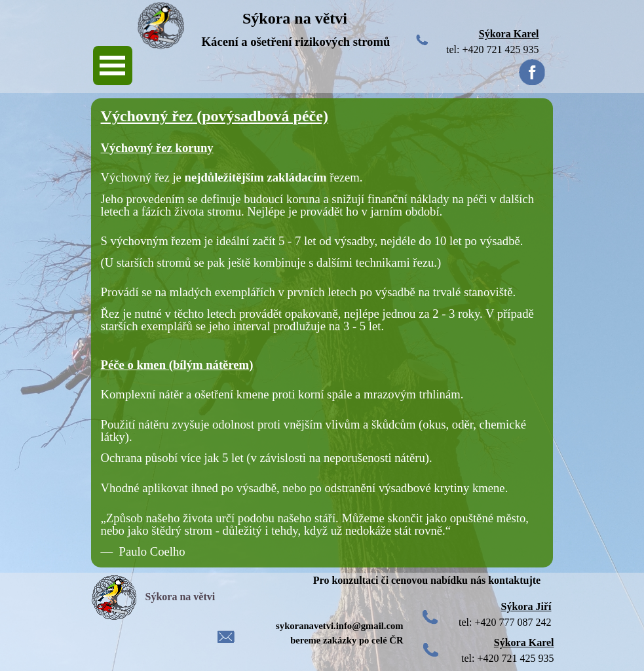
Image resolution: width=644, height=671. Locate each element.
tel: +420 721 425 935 (492, 49)
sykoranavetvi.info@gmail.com (339, 626)
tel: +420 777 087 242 (505, 622)
